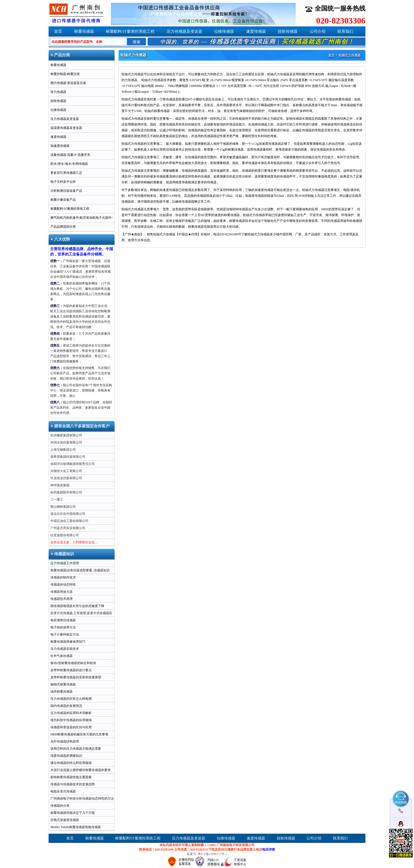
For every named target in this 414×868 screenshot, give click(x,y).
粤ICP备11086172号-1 (213, 854)
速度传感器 (256, 31)
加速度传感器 (60, 146)
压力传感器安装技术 (65, 649)
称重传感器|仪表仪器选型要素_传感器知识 (80, 570)
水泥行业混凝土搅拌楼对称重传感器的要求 (81, 770)
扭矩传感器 (288, 31)
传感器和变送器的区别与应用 (71, 727)
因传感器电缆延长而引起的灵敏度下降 (77, 606)
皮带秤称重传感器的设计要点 (71, 670)
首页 (58, 31)
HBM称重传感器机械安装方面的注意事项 (79, 734)
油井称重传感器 (62, 692)
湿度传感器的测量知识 (66, 756)
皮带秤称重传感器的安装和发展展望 (76, 677)
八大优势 (60, 239)
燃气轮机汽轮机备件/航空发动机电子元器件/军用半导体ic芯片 (81, 219)
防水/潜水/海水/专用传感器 (69, 164)
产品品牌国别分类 (63, 227)
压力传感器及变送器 (184, 31)
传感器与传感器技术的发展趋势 (73, 784)
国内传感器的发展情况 (66, 706)
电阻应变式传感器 (63, 791)
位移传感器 (224, 31)
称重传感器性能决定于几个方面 (73, 813)
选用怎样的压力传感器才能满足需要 (76, 749)
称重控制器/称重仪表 (65, 74)
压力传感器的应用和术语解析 (71, 713)
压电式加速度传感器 (65, 820)
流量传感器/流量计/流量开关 (70, 155)
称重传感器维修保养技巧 (68, 642)
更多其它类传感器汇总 (66, 173)
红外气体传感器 (62, 656)
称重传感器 (84, 31)
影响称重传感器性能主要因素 (71, 777)
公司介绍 (318, 31)
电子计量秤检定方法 (65, 634)
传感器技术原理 (62, 599)
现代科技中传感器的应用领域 (71, 720)
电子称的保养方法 (63, 627)
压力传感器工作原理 (65, 563)
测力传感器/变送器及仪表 (68, 83)
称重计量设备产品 (63, 200)
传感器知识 (62, 554)
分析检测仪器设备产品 (66, 191)
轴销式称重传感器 (63, 684)
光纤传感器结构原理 (65, 741)
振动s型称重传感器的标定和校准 (73, 663)
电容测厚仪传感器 (63, 620)
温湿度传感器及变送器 (66, 128)
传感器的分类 (60, 806)
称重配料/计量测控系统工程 (130, 31)
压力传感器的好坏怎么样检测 (71, 699)
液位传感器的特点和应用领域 (71, 763)
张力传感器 (58, 92)
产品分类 (60, 55)
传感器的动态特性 (63, 585)
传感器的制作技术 (63, 577)
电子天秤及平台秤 (63, 182)
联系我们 (345, 31)
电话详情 (269, 850)
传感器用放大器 (62, 592)
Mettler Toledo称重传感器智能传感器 (76, 827)
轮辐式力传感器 (350, 55)
